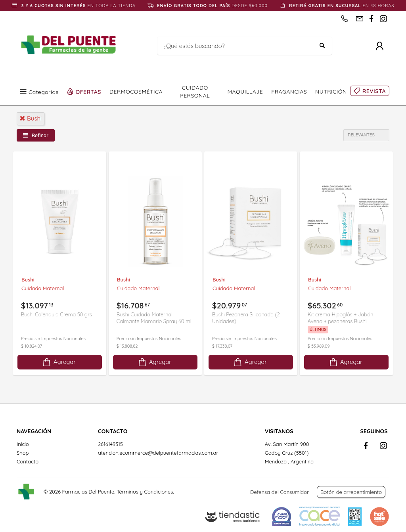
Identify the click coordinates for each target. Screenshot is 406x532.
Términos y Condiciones (145, 492)
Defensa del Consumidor (280, 492)
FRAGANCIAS (289, 92)
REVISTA (374, 91)
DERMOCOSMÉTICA (136, 92)
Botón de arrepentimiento (351, 492)
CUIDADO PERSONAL (195, 92)
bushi (31, 118)
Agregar (59, 362)
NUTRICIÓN (331, 92)
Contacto (28, 461)
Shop (23, 453)
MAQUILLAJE (245, 92)
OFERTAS (89, 92)
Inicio (23, 444)
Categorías (44, 92)
